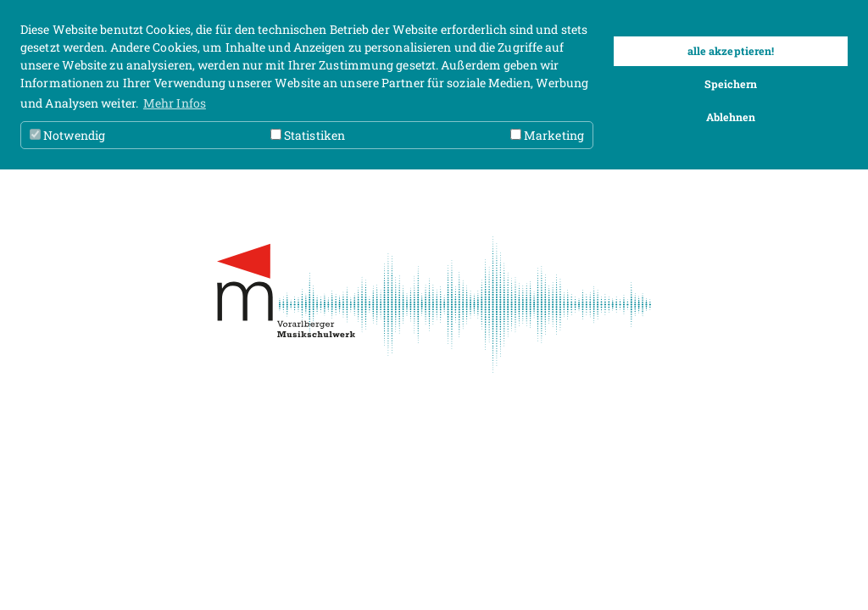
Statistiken (308, 135)
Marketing (547, 135)
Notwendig (67, 135)
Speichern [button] (731, 84)
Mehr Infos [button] (175, 103)
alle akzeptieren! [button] (731, 51)
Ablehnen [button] (731, 117)
